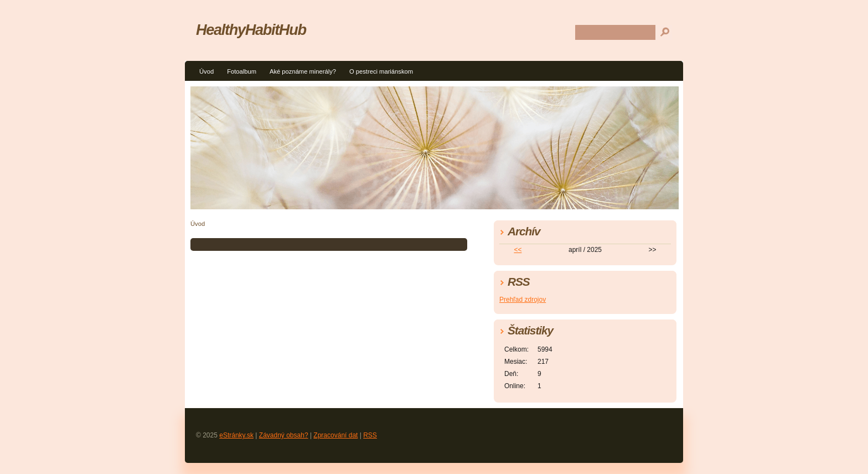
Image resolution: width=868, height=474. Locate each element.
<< (518, 250)
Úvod (206, 71)
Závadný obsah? (284, 435)
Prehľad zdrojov (523, 300)
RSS (370, 435)
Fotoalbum (242, 71)
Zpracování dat (335, 435)
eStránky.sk (236, 435)
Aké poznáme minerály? (303, 71)
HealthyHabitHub (251, 30)
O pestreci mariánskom (381, 71)
